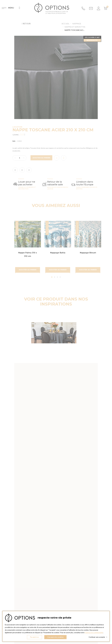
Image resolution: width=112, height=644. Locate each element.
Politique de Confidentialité (94, 633)
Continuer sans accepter (98, 637)
